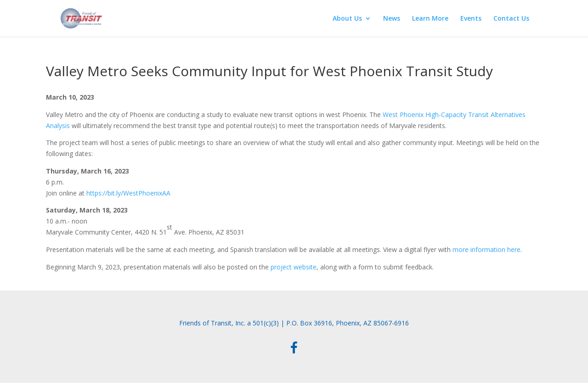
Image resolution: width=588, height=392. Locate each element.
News (392, 19)
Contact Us (511, 19)
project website (294, 267)
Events (471, 19)
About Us (347, 19)
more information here (486, 249)
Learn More (430, 19)
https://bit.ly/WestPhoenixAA (128, 193)
